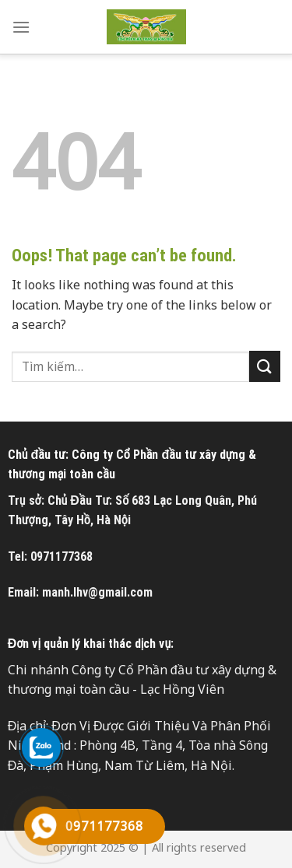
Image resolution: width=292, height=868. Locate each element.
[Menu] (21, 27)
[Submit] (265, 366)
